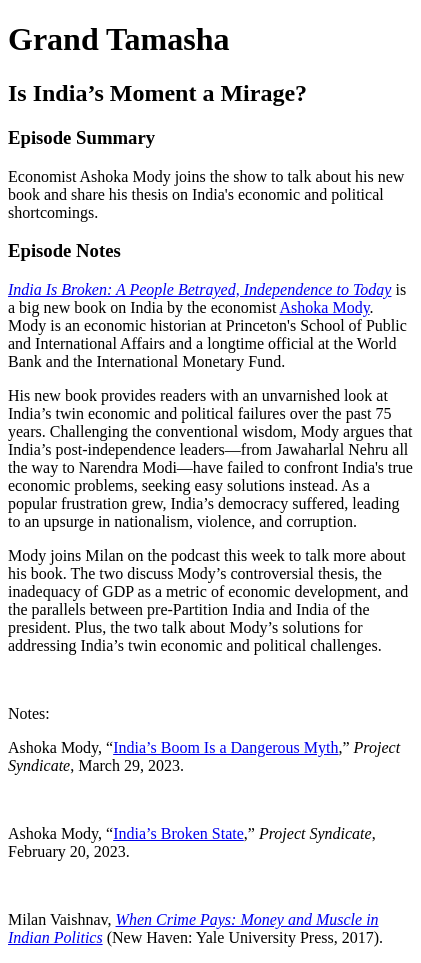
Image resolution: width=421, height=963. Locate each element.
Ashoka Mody (325, 307)
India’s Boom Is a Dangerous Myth (225, 747)
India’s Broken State (178, 833)
